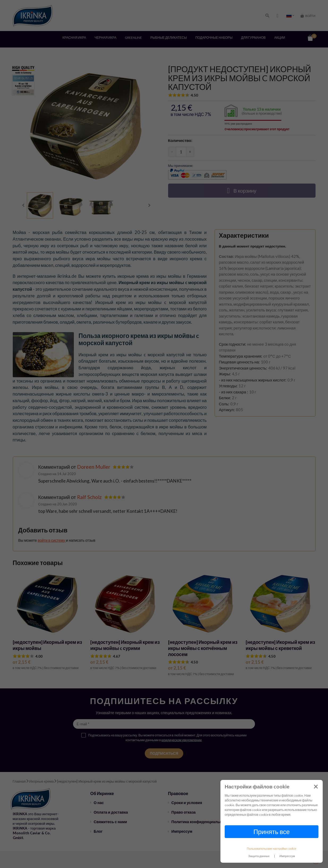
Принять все (272, 832)
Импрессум (287, 856)
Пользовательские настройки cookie (272, 849)
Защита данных (259, 856)
